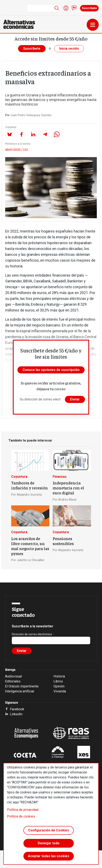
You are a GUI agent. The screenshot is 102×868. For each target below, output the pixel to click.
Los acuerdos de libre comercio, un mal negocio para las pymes (30, 546)
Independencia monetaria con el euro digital (68, 488)
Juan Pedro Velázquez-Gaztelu (31, 115)
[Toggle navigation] (93, 25)
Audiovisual (13, 676)
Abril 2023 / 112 (16, 149)
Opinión (59, 686)
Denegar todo (49, 843)
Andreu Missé (67, 500)
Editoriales (13, 681)
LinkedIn (16, 714)
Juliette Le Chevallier (31, 560)
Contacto (74, 8)
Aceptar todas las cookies (49, 856)
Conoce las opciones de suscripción (51, 370)
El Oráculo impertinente (22, 686)
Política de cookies (21, 816)
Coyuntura (19, 477)
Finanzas (60, 477)
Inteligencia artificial (19, 691)
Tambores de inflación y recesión (30, 485)
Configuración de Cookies (49, 830)
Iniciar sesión (66, 8)
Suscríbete (89, 8)
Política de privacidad (23, 810)
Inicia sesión (69, 49)
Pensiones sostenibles (63, 541)
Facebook (17, 709)
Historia (59, 676)
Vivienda (60, 691)
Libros (58, 681)
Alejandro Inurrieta (29, 495)
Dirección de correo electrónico (32, 634)
